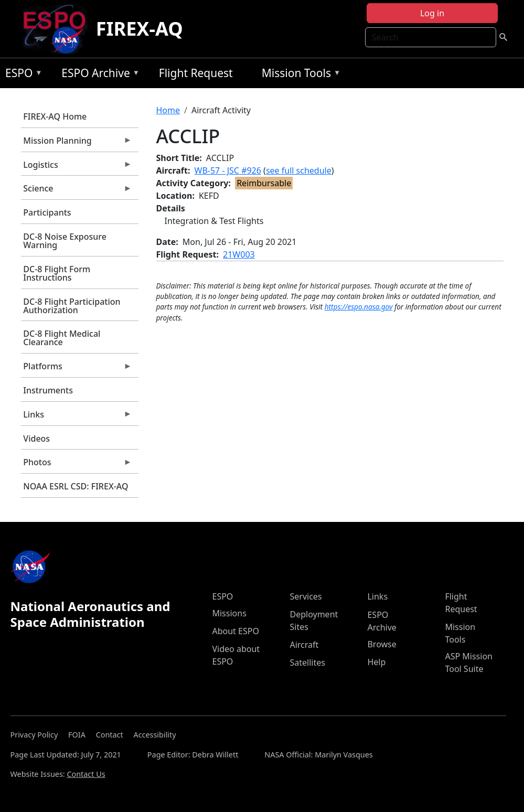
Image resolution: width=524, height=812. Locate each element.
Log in (432, 13)
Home (168, 110)
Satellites (307, 663)
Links (77, 417)
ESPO (21, 75)
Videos (36, 439)
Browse (382, 644)
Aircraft (304, 645)
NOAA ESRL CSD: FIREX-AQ (76, 486)
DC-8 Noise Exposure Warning (65, 241)
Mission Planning (77, 143)
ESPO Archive (98, 75)
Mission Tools (299, 75)
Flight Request (196, 73)
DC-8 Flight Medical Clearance (62, 338)
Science (77, 191)
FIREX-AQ (140, 29)
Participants (47, 212)
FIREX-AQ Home (55, 116)
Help (376, 662)
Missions (229, 613)
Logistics (77, 167)
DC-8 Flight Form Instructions (57, 273)
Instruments (48, 390)
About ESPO (235, 631)
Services (306, 596)
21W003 (239, 254)
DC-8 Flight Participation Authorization (72, 306)
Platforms (77, 369)
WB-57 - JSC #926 (228, 170)
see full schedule (299, 170)
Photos (77, 465)
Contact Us (86, 774)
